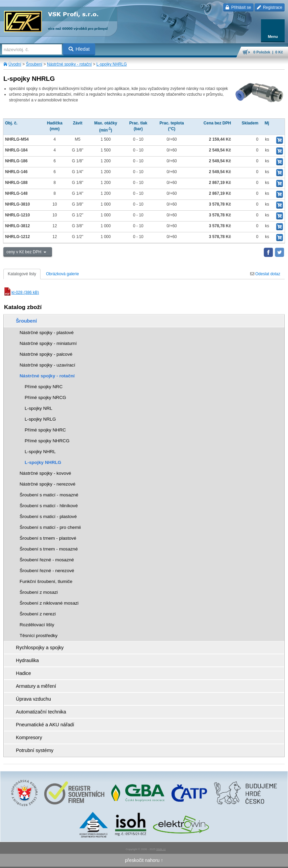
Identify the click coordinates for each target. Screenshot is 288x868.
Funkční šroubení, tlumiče (46, 581)
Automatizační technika (41, 712)
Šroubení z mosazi (39, 592)
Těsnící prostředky (38, 636)
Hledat (79, 49)
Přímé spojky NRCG (45, 397)
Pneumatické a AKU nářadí (45, 725)
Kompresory (29, 737)
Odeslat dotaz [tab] (265, 274)
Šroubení (34, 64)
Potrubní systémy (35, 750)
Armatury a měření (36, 686)
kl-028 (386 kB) (21, 292)
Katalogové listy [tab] (22, 274)
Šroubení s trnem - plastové (48, 538)
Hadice (23, 673)
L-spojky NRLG (40, 419)
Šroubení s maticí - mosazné (49, 495)
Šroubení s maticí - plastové (48, 517)
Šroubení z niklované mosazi (49, 603)
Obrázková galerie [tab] (62, 274)
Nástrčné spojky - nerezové (47, 484)
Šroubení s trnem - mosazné (49, 549)
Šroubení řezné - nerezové (47, 571)
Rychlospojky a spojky (40, 648)
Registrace (270, 7)
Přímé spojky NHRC (45, 430)
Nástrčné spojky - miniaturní (48, 343)
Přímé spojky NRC (44, 387)
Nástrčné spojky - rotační (69, 64)
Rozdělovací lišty (37, 625)
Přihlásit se (238, 7)
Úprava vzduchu (33, 699)
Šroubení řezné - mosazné (47, 560)
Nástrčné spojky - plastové (47, 333)
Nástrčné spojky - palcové (46, 354)
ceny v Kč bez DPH (24, 252)
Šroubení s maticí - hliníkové (49, 506)
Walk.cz (161, 849)
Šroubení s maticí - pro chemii (50, 527)
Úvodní (15, 64)
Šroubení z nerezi (38, 614)
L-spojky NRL (38, 408)
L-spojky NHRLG (112, 64)
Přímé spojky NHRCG (47, 441)
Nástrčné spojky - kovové (45, 473)
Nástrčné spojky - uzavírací (47, 365)
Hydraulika (27, 660)
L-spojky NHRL (40, 452)
